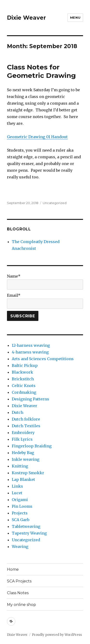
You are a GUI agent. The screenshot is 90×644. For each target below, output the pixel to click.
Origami (20, 500)
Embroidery (23, 433)
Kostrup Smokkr (28, 473)
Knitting (20, 466)
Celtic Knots (24, 386)
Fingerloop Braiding (32, 446)
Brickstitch (23, 379)
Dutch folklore (26, 419)
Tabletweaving (26, 526)
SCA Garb (21, 520)
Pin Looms (22, 506)
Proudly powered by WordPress (57, 635)
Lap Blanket (23, 479)
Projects (20, 513)
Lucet (17, 493)
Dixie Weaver (26, 18)
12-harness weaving (31, 345)
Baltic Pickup (25, 365)
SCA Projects (19, 581)
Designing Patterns (30, 399)
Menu (75, 17)
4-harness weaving (30, 352)
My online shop (21, 605)
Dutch (18, 412)
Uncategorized (55, 203)
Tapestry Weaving (29, 533)
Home (13, 569)
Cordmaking (24, 392)
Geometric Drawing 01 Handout (37, 137)
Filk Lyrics (22, 439)
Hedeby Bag (23, 453)
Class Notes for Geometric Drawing (41, 71)
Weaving (20, 547)
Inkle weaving (26, 459)
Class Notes (18, 593)
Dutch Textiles (26, 426)
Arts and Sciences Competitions (43, 359)
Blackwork (22, 372)
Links (17, 486)
